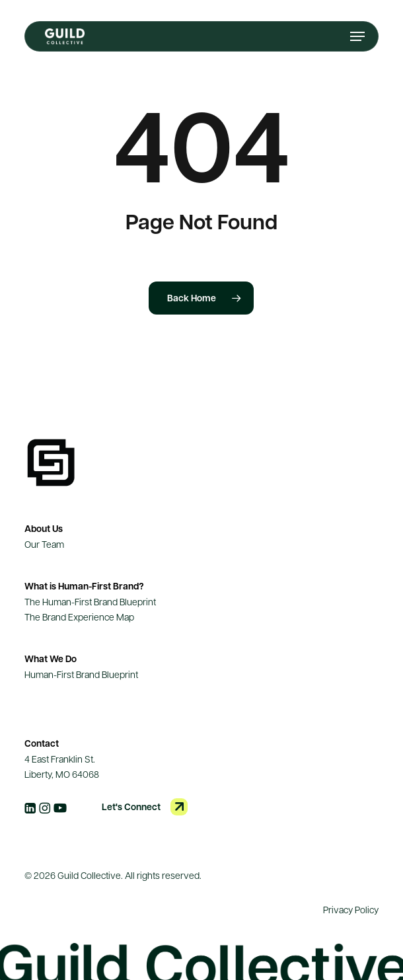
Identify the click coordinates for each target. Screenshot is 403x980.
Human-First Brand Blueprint (81, 674)
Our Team (44, 544)
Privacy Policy (351, 909)
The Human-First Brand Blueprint (90, 601)
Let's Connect (131, 807)
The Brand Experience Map (79, 617)
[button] (357, 36)
